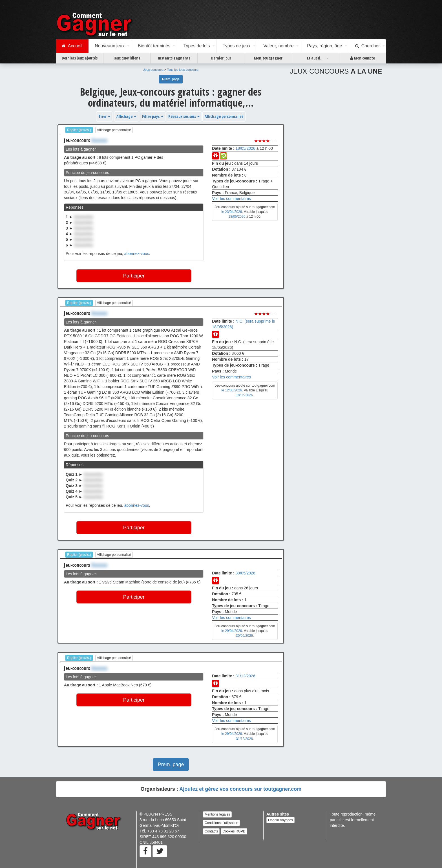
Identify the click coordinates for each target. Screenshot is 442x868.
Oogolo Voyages (280, 820)
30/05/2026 (246, 573)
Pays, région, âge (325, 46)
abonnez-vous (137, 254)
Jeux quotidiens (127, 58)
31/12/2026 (246, 676)
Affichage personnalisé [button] (224, 116)
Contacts (211, 831)
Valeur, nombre (278, 46)
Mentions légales (217, 814)
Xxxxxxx (99, 140)
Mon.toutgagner (268, 58)
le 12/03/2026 (232, 390)
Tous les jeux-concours (183, 70)
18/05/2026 (246, 148)
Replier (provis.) (79, 130)
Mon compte (363, 58)
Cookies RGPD (234, 831)
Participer (134, 276)
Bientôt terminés (154, 46)
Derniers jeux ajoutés (80, 58)
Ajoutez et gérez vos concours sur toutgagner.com (240, 789)
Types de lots (196, 46)
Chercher (368, 46)
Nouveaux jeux (110, 46)
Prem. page (171, 79)
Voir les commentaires (231, 199)
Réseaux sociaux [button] (184, 116)
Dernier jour (221, 58)
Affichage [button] (126, 116)
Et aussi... (315, 58)
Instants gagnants (174, 58)
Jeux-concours (153, 70)
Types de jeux (237, 46)
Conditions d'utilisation (221, 823)
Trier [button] (104, 116)
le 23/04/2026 (232, 212)
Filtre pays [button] (153, 116)
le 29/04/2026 (232, 631)
